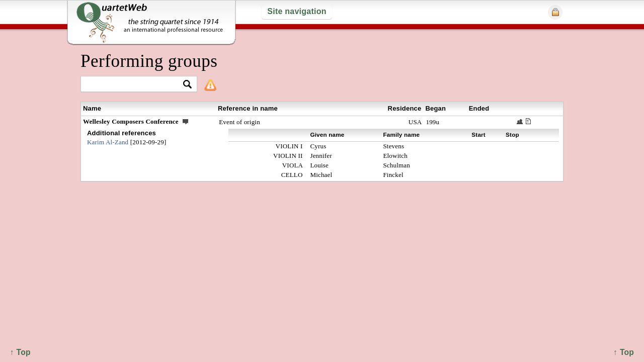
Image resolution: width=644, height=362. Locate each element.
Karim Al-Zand (108, 142)
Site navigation (297, 11)
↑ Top (624, 352)
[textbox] (135, 85)
